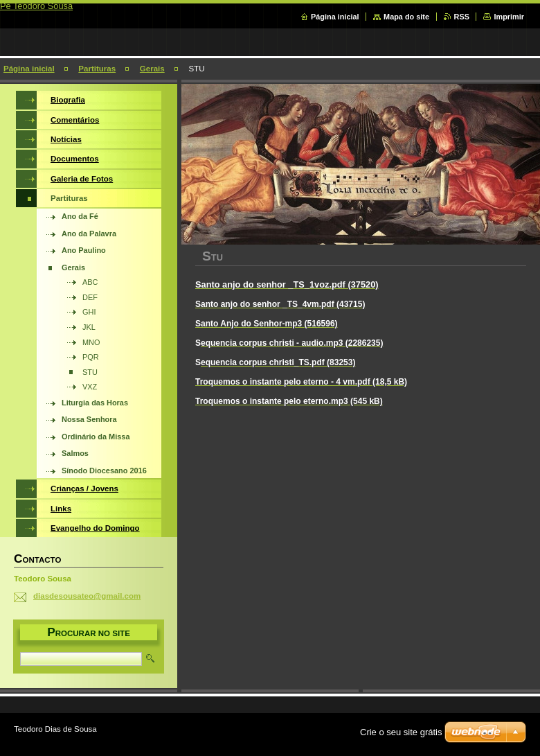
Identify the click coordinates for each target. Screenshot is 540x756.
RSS (462, 17)
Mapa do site (406, 17)
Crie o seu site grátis (401, 732)
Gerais (152, 69)
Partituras (97, 69)
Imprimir (509, 17)
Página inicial (335, 17)
